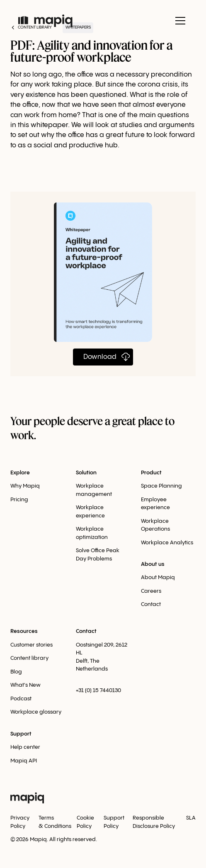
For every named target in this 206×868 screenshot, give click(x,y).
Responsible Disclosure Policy (154, 822)
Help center (25, 747)
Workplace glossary (36, 712)
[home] (45, 21)
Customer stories (32, 645)
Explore (20, 473)
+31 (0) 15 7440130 (98, 690)
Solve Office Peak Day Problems (98, 555)
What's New (25, 685)
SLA (191, 818)
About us (153, 564)
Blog (16, 672)
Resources (24, 631)
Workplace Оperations (155, 525)
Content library (29, 658)
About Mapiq (158, 577)
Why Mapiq (25, 486)
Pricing (19, 500)
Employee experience (155, 504)
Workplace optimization (92, 533)
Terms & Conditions (55, 822)
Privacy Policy (20, 822)
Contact (151, 604)
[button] (179, 21)
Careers (151, 591)
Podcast (21, 699)
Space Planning (161, 486)
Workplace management (94, 490)
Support (21, 734)
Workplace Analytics (167, 543)
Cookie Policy (85, 822)
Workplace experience (90, 512)
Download (100, 357)
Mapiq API (24, 761)
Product (151, 473)
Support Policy (114, 822)
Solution (86, 473)
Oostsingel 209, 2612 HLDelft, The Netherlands (102, 657)
